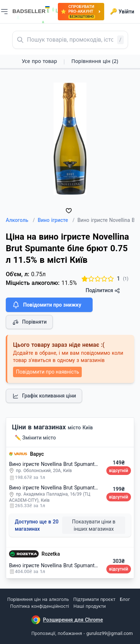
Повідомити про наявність (47, 372)
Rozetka (51, 554)
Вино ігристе (56, 220)
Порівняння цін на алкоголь (38, 599)
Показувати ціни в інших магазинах (94, 525)
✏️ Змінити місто (35, 438)
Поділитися (103, 291)
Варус (37, 454)
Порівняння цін (95, 61)
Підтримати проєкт (94, 599)
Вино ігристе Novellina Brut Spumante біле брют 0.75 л (74, 464)
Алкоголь (20, 220)
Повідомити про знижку (46, 305)
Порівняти (29, 322)
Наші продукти (90, 606)
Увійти (122, 12)
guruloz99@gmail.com (110, 633)
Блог (125, 599)
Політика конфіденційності (40, 606)
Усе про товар (39, 61)
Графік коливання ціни (44, 396)
